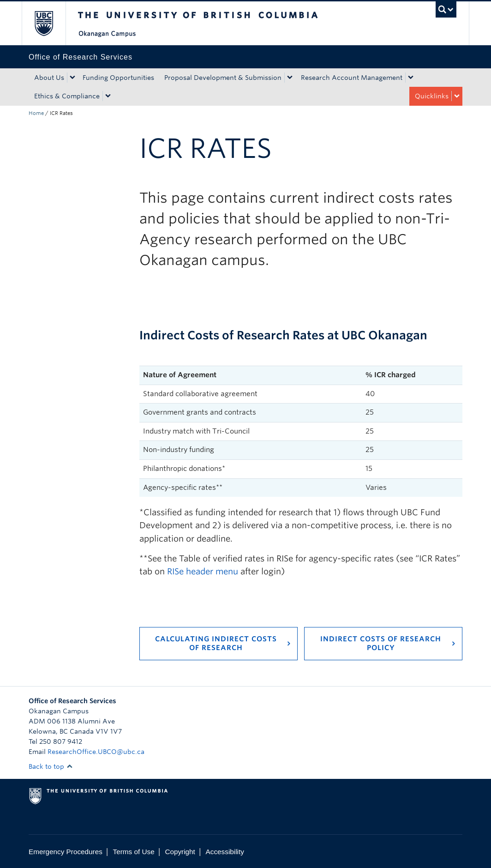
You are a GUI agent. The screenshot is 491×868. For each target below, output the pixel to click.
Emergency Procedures (66, 852)
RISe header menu (203, 571)
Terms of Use (134, 852)
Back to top (51, 766)
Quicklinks (432, 96)
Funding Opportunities (118, 78)
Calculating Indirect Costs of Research (216, 643)
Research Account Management (352, 78)
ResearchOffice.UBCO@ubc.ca (96, 752)
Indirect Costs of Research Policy (381, 643)
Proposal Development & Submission (223, 78)
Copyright (180, 852)
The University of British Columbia (51, 23)
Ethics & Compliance (67, 96)
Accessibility (225, 852)
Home (36, 113)
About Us (49, 78)
